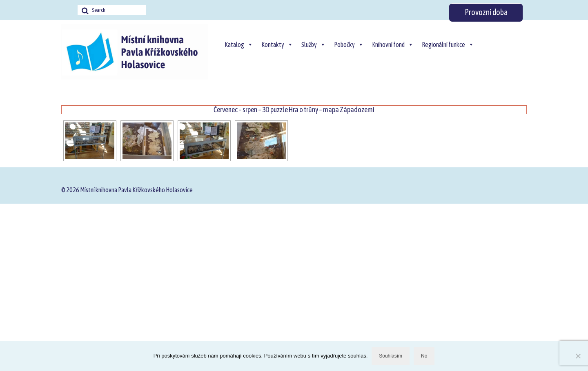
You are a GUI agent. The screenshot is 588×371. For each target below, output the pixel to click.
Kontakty (277, 44)
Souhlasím (391, 356)
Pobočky (349, 44)
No (424, 356)
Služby (314, 44)
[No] (578, 356)
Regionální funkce (448, 44)
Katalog (239, 44)
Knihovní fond (393, 44)
